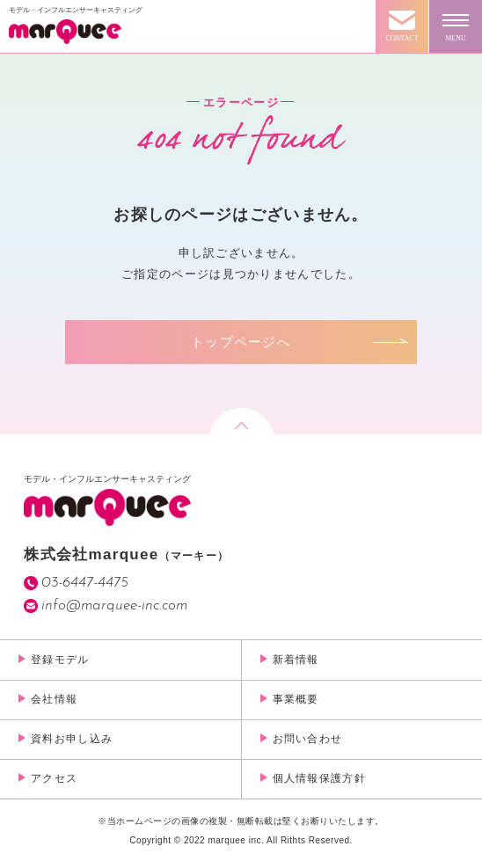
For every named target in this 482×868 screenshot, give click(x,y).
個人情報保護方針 (319, 778)
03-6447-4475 (85, 583)
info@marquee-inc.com (114, 605)
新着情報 (296, 660)
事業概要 (296, 699)
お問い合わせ (308, 739)
